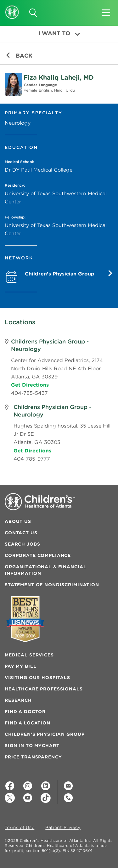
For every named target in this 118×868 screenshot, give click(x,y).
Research (18, 700)
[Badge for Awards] (25, 619)
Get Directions (30, 385)
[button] (106, 11)
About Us (18, 521)
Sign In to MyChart (32, 746)
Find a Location (28, 723)
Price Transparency (33, 757)
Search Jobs (22, 544)
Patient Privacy (63, 828)
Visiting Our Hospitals (37, 678)
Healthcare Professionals (44, 689)
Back (19, 56)
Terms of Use (20, 828)
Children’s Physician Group (45, 734)
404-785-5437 (29, 393)
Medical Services (29, 655)
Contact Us (21, 533)
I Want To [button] (59, 33)
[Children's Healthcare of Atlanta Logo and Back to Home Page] (12, 8)
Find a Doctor (25, 712)
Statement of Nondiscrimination (52, 585)
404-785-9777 (32, 459)
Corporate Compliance (38, 555)
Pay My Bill (20, 666)
